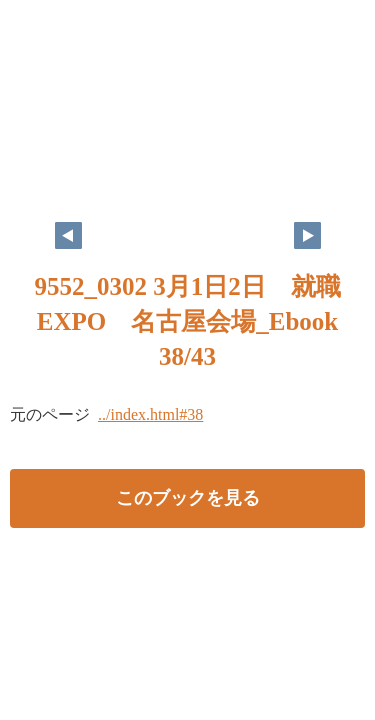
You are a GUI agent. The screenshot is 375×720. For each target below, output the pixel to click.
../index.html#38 (150, 414)
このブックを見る (188, 498)
